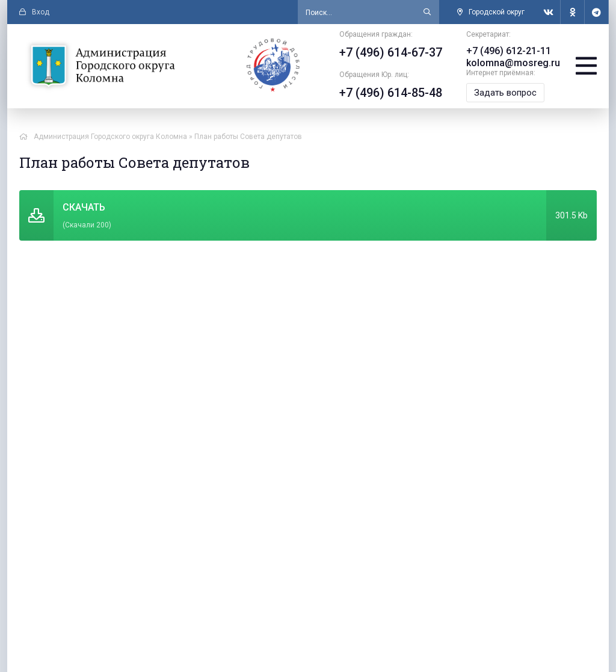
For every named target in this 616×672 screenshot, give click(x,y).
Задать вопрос (505, 93)
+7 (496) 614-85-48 (391, 93)
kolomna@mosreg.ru (513, 63)
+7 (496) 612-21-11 (509, 51)
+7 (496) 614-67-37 (391, 52)
